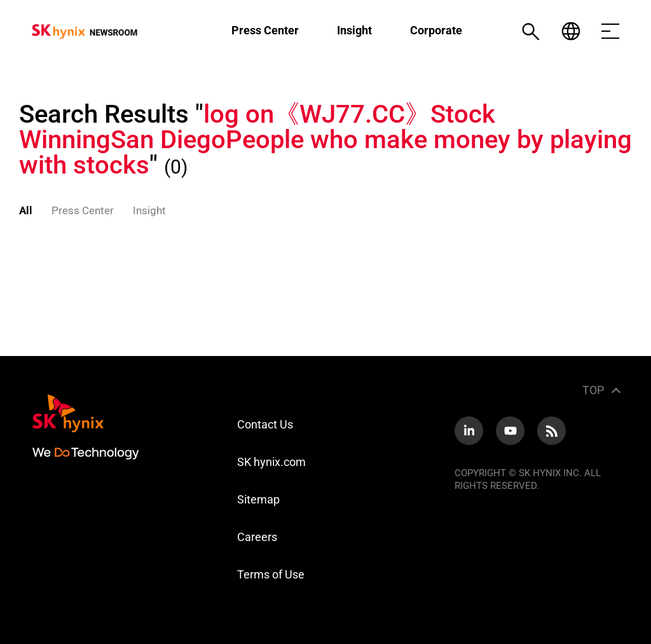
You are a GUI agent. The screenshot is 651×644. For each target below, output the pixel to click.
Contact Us (265, 424)
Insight (354, 30)
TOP (593, 390)
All (26, 210)
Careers (257, 537)
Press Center (265, 30)
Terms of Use (271, 574)
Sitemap (258, 499)
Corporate (436, 30)
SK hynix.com (271, 462)
